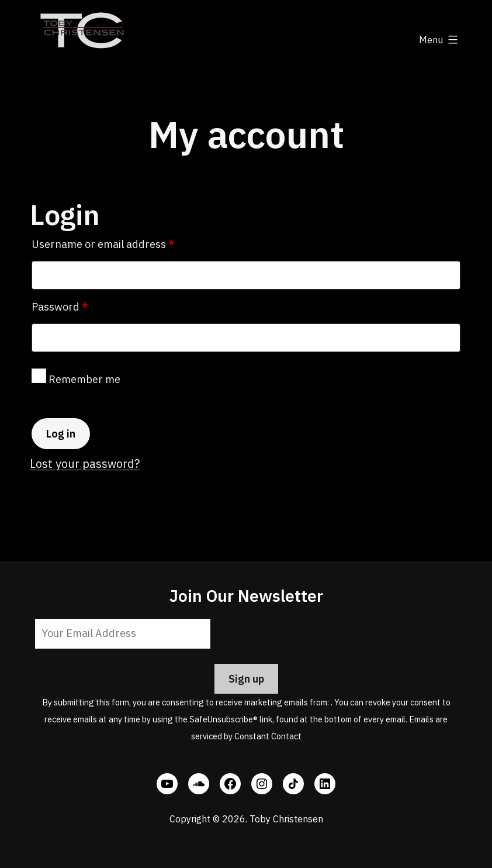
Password (82, 305)
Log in (61, 434)
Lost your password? (85, 464)
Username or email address (125, 242)
